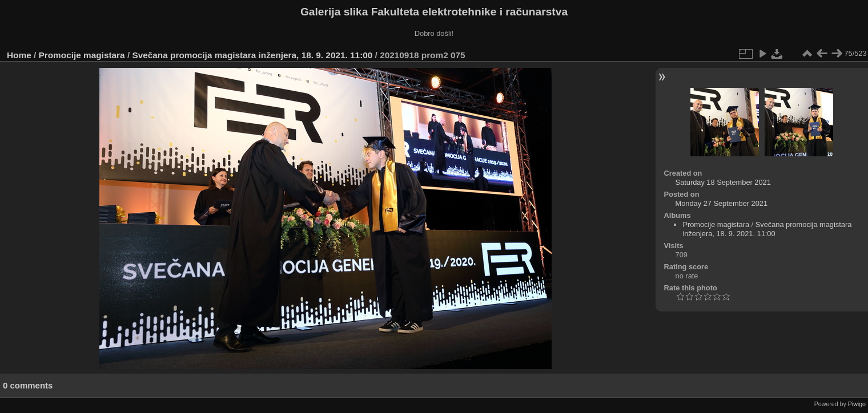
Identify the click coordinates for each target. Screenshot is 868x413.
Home (19, 55)
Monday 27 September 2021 (722, 203)
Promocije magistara (82, 55)
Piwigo (857, 404)
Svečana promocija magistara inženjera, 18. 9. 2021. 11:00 (252, 55)
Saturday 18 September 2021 (723, 182)
